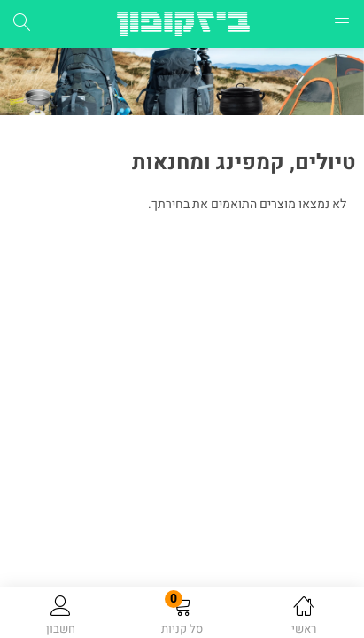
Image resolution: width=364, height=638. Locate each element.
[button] (182, 616)
